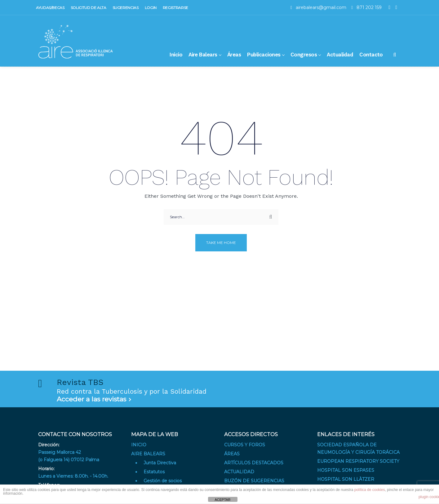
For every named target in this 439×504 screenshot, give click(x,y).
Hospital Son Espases (346, 470)
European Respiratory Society (358, 461)
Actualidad (239, 472)
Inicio (139, 445)
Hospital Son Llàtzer (346, 479)
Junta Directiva (160, 463)
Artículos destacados (254, 463)
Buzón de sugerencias (254, 481)
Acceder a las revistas (91, 399)
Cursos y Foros (245, 445)
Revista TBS (80, 382)
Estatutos (154, 472)
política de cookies (370, 490)
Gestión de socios (163, 481)
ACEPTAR (222, 500)
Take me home (221, 243)
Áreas (232, 454)
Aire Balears (148, 454)
